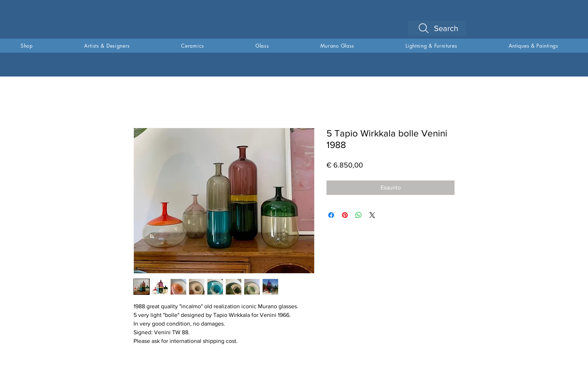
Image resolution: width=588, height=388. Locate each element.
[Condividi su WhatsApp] (359, 215)
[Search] (437, 28)
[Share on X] (372, 215)
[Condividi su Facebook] (331, 215)
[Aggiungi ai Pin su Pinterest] (345, 215)
